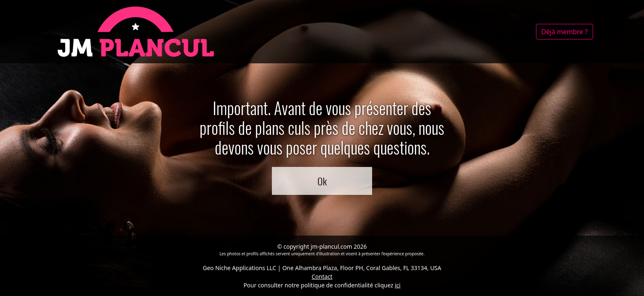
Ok (322, 181)
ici (398, 285)
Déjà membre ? (565, 32)
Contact (322, 276)
